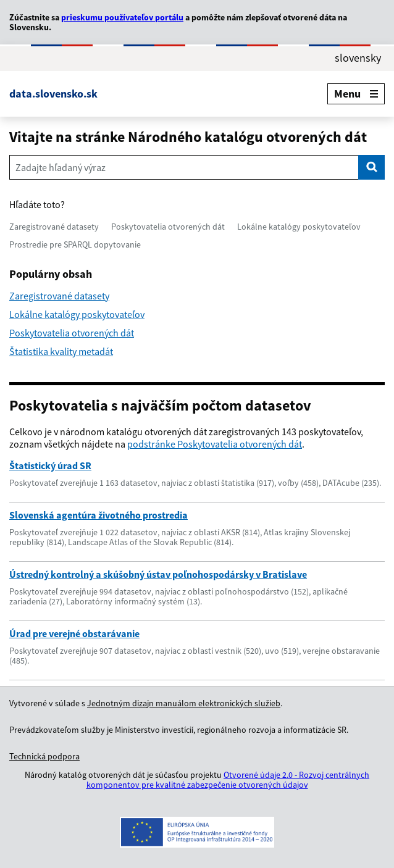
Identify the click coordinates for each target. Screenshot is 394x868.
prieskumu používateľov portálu (122, 17)
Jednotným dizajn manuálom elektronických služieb (184, 703)
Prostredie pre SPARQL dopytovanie (75, 244)
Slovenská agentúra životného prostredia (98, 515)
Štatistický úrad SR (50, 465)
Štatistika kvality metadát (61, 351)
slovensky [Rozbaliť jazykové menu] (358, 58)
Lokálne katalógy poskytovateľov (299, 227)
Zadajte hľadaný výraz (61, 167)
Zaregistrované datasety (54, 227)
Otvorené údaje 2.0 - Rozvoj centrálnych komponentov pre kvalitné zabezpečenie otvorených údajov (228, 780)
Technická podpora (44, 756)
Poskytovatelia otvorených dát (168, 227)
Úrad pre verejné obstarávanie (74, 633)
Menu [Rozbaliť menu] (356, 94)
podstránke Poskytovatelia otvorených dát (215, 444)
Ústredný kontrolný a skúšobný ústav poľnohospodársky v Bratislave (158, 574)
